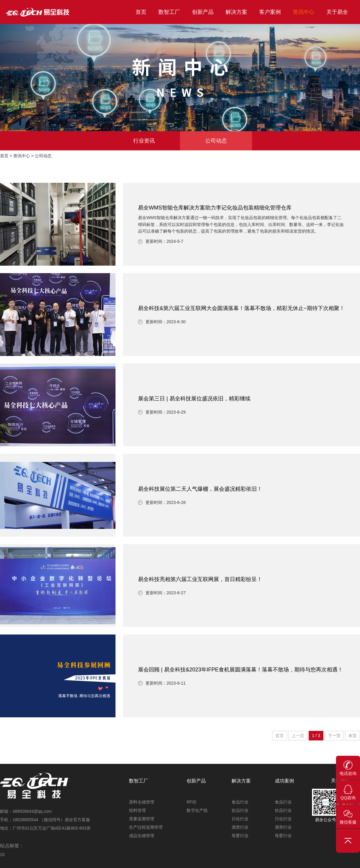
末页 (352, 736)
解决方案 (236, 12)
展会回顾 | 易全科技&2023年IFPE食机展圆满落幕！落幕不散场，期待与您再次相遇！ (240, 670)
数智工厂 (169, 12)
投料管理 (137, 810)
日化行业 (240, 819)
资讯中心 (304, 12)
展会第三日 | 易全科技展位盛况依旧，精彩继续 (194, 399)
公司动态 (216, 141)
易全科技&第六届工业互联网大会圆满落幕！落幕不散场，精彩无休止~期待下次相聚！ (241, 308)
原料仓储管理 (142, 802)
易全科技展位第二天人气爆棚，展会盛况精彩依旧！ (200, 489)
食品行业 (240, 802)
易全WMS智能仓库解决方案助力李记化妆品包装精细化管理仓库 (215, 208)
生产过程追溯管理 (146, 827)
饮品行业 (240, 810)
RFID (192, 802)
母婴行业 (240, 836)
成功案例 (284, 781)
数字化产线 (197, 810)
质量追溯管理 (142, 819)
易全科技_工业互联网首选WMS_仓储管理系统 (51, 12)
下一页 (334, 736)
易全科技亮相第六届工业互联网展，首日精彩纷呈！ (200, 579)
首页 (141, 12)
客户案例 (270, 12)
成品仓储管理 (142, 836)
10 (2, 854)
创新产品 (203, 12)
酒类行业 (240, 827)
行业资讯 (144, 141)
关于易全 (337, 12)
